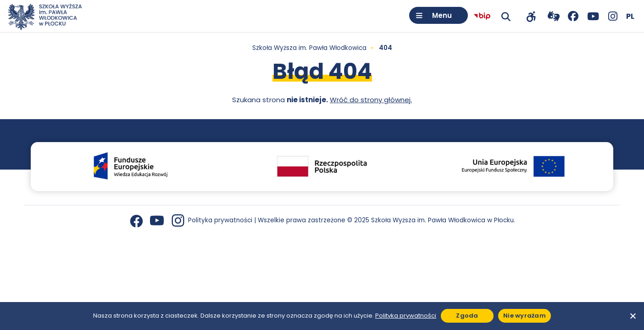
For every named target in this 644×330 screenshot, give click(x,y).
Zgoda (467, 316)
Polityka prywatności (220, 220)
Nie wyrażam (525, 316)
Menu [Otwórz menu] (442, 15)
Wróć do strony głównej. (371, 100)
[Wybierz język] (630, 16)
